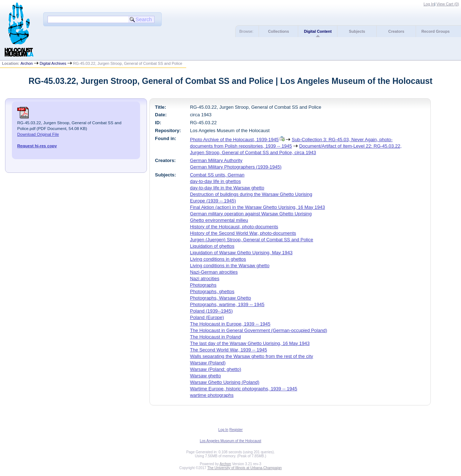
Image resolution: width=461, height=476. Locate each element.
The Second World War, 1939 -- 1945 (229, 350)
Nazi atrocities (205, 279)
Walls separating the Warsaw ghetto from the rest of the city (252, 356)
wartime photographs (212, 395)
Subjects (357, 31)
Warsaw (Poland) (208, 363)
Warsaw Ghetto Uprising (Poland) (225, 382)
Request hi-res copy (37, 146)
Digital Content (318, 31)
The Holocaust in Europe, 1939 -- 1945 (230, 324)
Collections (278, 31)
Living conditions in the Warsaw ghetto (230, 266)
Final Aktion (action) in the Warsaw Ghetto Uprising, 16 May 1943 (258, 207)
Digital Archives (53, 63)
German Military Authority (216, 160)
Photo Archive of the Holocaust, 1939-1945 (234, 140)
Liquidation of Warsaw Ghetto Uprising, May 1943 (241, 253)
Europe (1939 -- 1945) (213, 201)
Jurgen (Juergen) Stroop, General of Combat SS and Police (252, 240)
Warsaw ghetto (206, 376)
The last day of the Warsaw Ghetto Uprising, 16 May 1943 (250, 343)
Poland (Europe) (207, 317)
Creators (396, 31)
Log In (429, 4)
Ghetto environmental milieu (219, 220)
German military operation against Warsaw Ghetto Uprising (251, 214)
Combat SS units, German (217, 175)
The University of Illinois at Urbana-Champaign (245, 468)
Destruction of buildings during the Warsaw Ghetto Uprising (251, 194)
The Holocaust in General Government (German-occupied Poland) (259, 330)
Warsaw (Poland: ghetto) (216, 369)
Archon (27, 63)
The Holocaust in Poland (216, 337)
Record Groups (436, 31)
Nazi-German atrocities (214, 272)
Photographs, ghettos (212, 291)
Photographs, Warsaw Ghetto (221, 298)
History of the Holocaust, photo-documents (234, 227)
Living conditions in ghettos (218, 259)
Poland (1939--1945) (212, 311)
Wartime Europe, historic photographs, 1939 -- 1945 (244, 389)
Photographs (203, 285)
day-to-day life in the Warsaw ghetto (227, 188)
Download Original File (38, 134)
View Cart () (448, 4)
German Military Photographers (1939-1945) (236, 167)
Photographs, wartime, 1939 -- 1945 (227, 304)
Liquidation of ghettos (212, 246)
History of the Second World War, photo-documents (243, 233)
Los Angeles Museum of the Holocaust (231, 441)
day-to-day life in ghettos (216, 181)
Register (236, 430)
